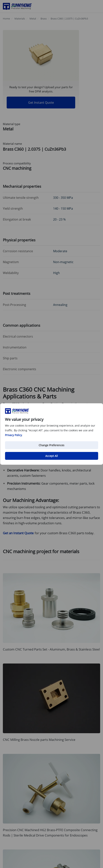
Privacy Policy (13, 435)
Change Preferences (51, 445)
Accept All (52, 456)
